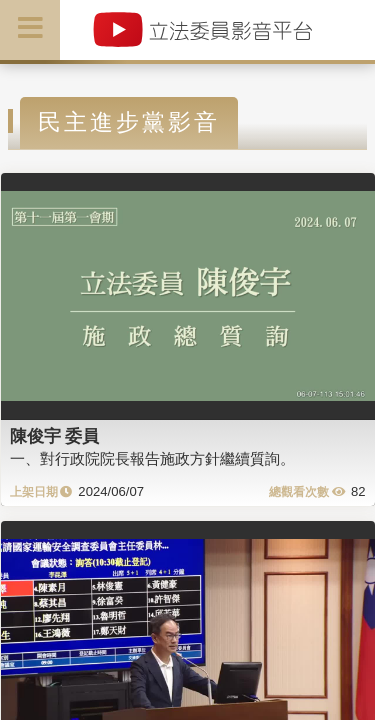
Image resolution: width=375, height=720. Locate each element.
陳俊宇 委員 (55, 436)
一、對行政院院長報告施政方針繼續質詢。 (152, 458)
